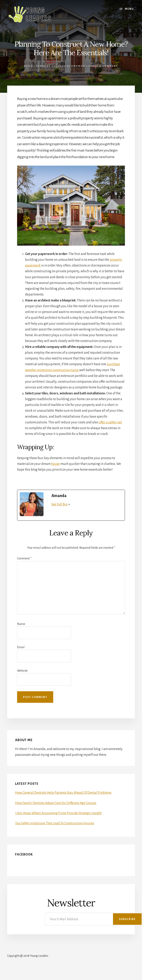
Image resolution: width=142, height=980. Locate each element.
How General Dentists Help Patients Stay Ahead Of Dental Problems (63, 793)
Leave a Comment (103, 66)
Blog (28, 66)
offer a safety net (110, 422)
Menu (129, 9)
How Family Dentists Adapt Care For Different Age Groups (56, 803)
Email (21, 647)
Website (22, 671)
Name (21, 624)
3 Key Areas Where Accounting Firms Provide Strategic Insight (58, 813)
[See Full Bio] (69, 504)
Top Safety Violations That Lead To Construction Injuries (55, 823)
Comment (24, 558)
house (56, 464)
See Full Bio (59, 504)
